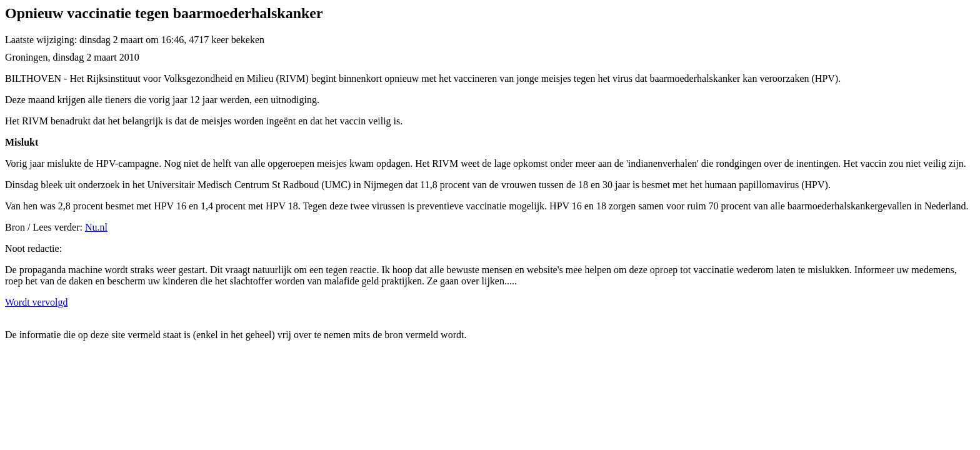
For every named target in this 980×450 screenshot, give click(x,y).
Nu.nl (96, 227)
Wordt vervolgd (36, 302)
